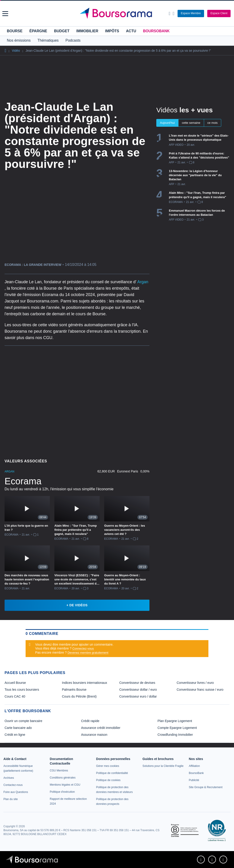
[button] (5, 14)
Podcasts (73, 40)
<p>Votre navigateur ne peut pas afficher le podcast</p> (77, 401)
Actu (131, 31)
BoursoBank (156, 31)
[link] (9, 778)
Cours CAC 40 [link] (15, 696)
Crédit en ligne (15, 735)
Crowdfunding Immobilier (175, 735)
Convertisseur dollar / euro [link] (138, 690)
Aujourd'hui (167, 123)
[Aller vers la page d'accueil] (118, 13)
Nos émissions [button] (19, 40)
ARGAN (9, 472)
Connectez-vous (83, 648)
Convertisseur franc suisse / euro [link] (200, 690)
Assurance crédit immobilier (101, 728)
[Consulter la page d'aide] (173, 13)
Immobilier (87, 31)
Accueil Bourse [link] (15, 683)
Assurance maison (94, 735)
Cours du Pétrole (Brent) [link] (79, 696)
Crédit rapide (90, 721)
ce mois (213, 123)
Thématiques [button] (48, 40)
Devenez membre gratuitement (88, 653)
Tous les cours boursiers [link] (22, 690)
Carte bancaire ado (18, 728)
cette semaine (191, 123)
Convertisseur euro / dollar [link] (138, 696)
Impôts (112, 31)
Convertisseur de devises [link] (137, 683)
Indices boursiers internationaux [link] (85, 683)
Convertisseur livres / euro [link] (195, 683)
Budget (62, 31)
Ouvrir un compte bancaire (23, 721)
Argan (143, 282)
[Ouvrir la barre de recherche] (169, 13)
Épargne (38, 31)
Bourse (15, 31)
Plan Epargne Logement (175, 721)
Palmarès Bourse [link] (74, 690)
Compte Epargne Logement (177, 728)
